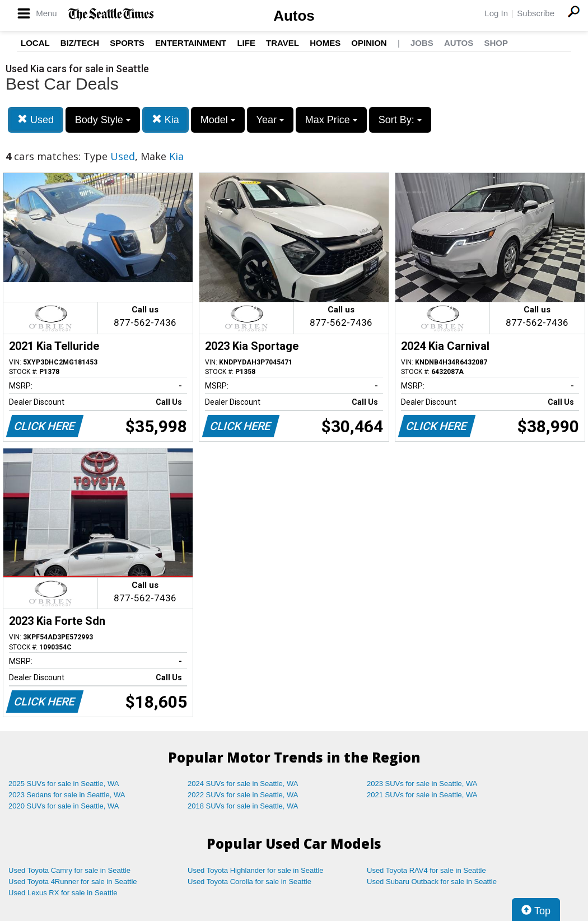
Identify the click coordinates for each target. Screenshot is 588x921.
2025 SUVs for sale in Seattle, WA (64, 784)
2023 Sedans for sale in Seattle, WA (67, 795)
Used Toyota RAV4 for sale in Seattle (426, 870)
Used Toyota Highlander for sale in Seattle (256, 870)
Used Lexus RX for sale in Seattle (63, 893)
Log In (496, 13)
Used (36, 120)
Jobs (422, 43)
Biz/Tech (80, 43)
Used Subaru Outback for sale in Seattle (432, 882)
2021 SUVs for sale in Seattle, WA (422, 795)
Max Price (331, 120)
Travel (283, 43)
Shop (496, 43)
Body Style (103, 120)
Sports (127, 43)
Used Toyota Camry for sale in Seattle (69, 870)
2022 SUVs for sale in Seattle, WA (243, 795)
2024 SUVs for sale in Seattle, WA (243, 784)
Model (218, 120)
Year (270, 120)
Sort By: (400, 120)
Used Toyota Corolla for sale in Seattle (249, 882)
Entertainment (191, 43)
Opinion (369, 43)
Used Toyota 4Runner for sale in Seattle (73, 882)
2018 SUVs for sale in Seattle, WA (243, 806)
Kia (165, 120)
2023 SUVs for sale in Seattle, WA (422, 784)
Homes (325, 43)
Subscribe (536, 13)
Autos (294, 16)
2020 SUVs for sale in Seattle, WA (64, 806)
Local (35, 43)
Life (246, 43)
